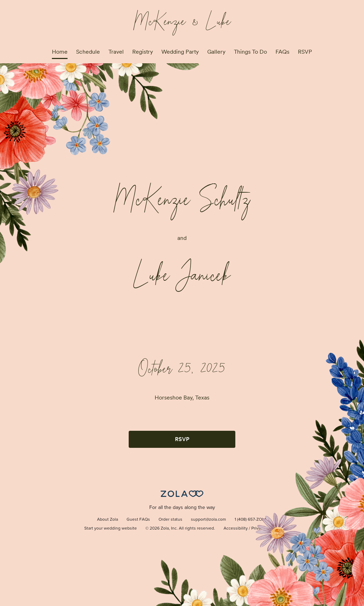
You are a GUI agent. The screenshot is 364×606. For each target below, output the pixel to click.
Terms (274, 529)
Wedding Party (180, 52)
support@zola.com (208, 520)
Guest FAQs (138, 520)
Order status (170, 520)
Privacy (258, 529)
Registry (143, 52)
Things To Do (250, 52)
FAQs (282, 52)
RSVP (305, 52)
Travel (116, 52)
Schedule (88, 52)
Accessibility (236, 529)
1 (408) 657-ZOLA (251, 520)
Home (60, 52)
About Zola (108, 520)
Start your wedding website (111, 529)
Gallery (216, 52)
